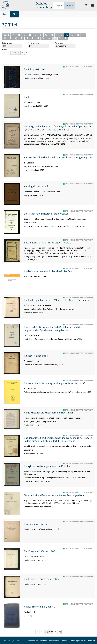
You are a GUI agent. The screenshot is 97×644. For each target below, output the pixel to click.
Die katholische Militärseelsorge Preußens (47, 214)
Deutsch (69, 5)
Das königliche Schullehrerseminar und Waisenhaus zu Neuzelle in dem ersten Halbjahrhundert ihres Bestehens (58, 439)
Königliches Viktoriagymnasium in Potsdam (48, 466)
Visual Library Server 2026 (12, 641)
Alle (6, 35)
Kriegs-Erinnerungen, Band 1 (39, 607)
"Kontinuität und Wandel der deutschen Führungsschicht (54, 495)
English (59, 5)
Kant (27, 97)
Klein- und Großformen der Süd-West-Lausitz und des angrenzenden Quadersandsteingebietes (53, 329)
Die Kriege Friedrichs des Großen (42, 579)
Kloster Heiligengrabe (36, 356)
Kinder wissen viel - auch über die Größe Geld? (49, 271)
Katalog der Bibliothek (36, 186)
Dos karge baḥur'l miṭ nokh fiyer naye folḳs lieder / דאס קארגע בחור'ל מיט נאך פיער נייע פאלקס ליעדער (58, 128)
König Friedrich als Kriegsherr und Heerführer (48, 413)
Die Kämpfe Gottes (34, 69)
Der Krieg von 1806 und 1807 (39, 551)
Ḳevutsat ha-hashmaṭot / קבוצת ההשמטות (48, 243)
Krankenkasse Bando (35, 524)
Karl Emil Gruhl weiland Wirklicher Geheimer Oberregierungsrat (58, 158)
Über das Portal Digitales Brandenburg (78, 641)
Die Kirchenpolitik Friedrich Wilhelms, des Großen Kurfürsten (57, 300)
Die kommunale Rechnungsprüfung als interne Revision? (54, 383)
